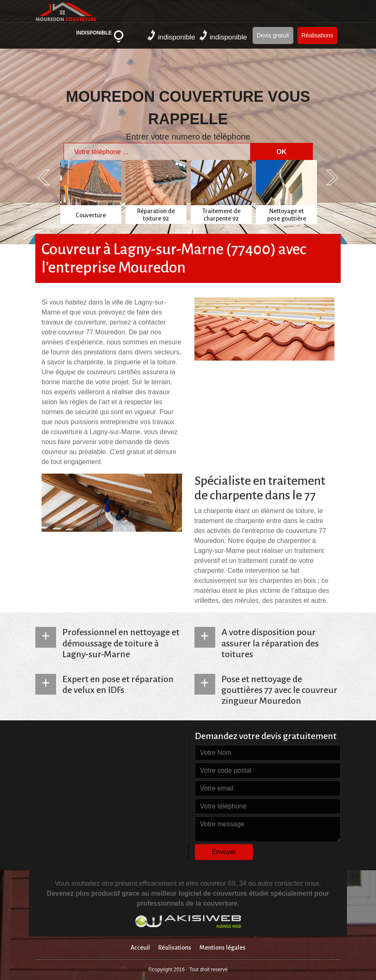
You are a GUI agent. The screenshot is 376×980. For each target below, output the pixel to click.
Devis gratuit (273, 35)
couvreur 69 (218, 883)
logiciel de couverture (213, 893)
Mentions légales (222, 948)
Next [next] (332, 177)
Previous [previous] (44, 177)
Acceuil (140, 948)
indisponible (171, 36)
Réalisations (317, 35)
